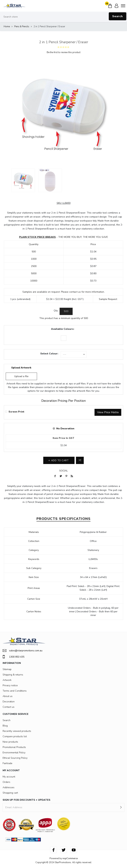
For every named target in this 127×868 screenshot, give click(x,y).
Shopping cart (10, 793)
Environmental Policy (14, 753)
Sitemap (7, 669)
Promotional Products (14, 747)
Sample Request (108, 299)
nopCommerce (70, 858)
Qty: (56, 311)
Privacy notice (10, 685)
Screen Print (16, 412)
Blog (5, 726)
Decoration (9, 702)
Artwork (7, 680)
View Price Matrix (108, 412)
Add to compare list (80, 460)
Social (64, 471)
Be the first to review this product (64, 52)
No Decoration (65, 429)
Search (118, 16)
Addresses (9, 787)
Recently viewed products (17, 731)
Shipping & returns (13, 675)
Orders (6, 782)
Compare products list (15, 736)
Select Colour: (49, 354)
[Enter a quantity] (66, 311)
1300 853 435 (13, 657)
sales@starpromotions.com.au (76, 387)
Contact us (9, 707)
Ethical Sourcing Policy (15, 758)
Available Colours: (63, 329)
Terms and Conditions (15, 691)
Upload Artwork (21, 368)
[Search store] (64, 17)
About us (8, 696)
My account (9, 777)
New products (10, 742)
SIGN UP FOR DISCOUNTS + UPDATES (26, 800)
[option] (23, 180)
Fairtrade (7, 763)
